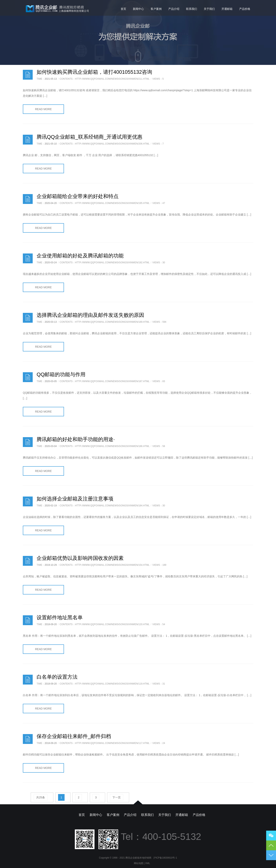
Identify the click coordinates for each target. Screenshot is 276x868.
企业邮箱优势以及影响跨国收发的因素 (80, 558)
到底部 (271, 855)
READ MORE (43, 109)
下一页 (117, 797)
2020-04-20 (51, 203)
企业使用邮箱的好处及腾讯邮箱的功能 (80, 256)
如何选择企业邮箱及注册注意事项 (75, 499)
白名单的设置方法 (57, 677)
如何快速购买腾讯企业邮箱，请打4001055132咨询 (94, 72)
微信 (271, 836)
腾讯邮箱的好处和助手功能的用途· (76, 439)
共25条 (41, 797)
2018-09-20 (51, 624)
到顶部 (271, 845)
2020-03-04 (51, 446)
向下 (138, 55)
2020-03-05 (51, 381)
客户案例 (156, 9)
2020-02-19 (51, 506)
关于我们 (209, 9)
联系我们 (192, 9)
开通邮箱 (227, 9)
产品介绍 (174, 9)
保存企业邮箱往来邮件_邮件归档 (74, 736)
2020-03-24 (51, 263)
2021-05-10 (51, 144)
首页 (123, 9)
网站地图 (139, 863)
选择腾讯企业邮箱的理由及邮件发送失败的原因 (90, 315)
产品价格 (245, 9)
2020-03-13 (51, 322)
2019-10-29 (51, 565)
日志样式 (28, 75)
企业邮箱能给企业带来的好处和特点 (78, 196)
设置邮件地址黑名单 (60, 617)
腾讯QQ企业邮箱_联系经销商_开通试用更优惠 (89, 137)
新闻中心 (138, 9)
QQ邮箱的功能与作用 (61, 374)
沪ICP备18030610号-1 (165, 858)
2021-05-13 (51, 79)
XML (148, 863)
